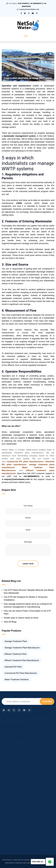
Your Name (28, 506)
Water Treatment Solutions (17, 680)
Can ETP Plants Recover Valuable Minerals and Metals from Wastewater (29, 592)
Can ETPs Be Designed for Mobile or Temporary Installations (26, 598)
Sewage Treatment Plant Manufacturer (22, 648)
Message (28, 542)
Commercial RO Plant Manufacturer (21, 673)
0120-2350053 (23, 3)
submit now (28, 564)
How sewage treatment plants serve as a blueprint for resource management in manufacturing (28, 605)
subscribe (47, 701)
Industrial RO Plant (13, 667)
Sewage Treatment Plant (16, 641)
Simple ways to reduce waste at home (21, 618)
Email (28, 530)
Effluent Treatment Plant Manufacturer (22, 660)
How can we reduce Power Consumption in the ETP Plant (27, 612)
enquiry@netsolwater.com (29, 9)
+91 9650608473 (36, 3)
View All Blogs (10, 622)
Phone (28, 518)
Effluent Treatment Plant (16, 654)
